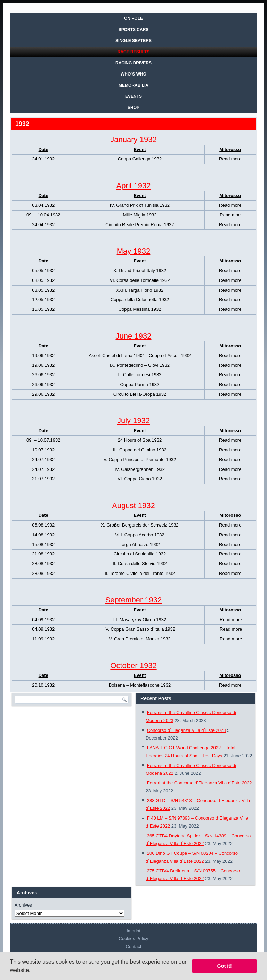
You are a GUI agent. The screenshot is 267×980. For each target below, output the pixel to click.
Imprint (133, 931)
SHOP (133, 108)
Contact (134, 946)
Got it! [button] (225, 966)
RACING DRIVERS (133, 63)
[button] (33, 971)
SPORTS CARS (134, 30)
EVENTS (133, 96)
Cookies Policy (133, 938)
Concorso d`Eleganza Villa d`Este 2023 (187, 730)
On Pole (133, 18)
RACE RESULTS (133, 52)
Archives (23, 905)
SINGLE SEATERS (133, 41)
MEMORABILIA (133, 85)
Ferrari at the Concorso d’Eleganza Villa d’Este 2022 (200, 783)
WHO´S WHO (133, 74)
